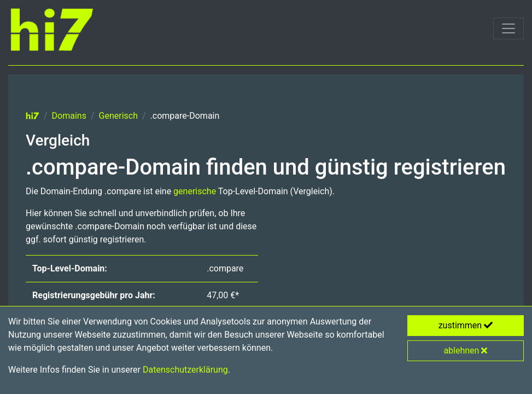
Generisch (118, 116)
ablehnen (465, 350)
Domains (69, 116)
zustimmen (466, 325)
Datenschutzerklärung (185, 370)
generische (195, 191)
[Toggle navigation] (508, 28)
